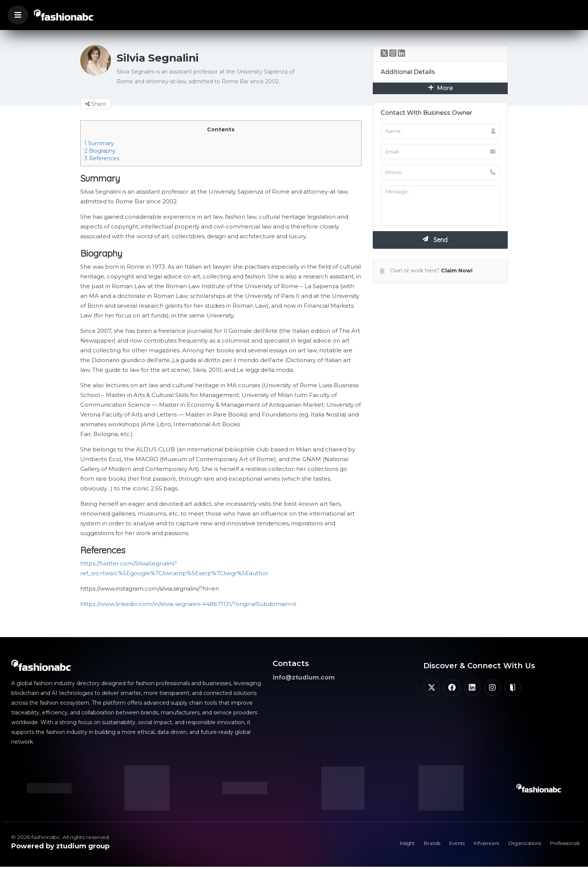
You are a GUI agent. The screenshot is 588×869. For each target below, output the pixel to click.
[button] (18, 15)
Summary (99, 143)
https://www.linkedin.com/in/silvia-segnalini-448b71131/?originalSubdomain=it (188, 604)
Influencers (472, 845)
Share (96, 104)
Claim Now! (457, 271)
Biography (100, 151)
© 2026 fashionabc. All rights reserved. (61, 837)
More (440, 88)
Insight (382, 845)
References (102, 158)
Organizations (516, 845)
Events (439, 845)
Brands (410, 845)
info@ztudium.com (304, 677)
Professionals (562, 845)
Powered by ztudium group (60, 846)
